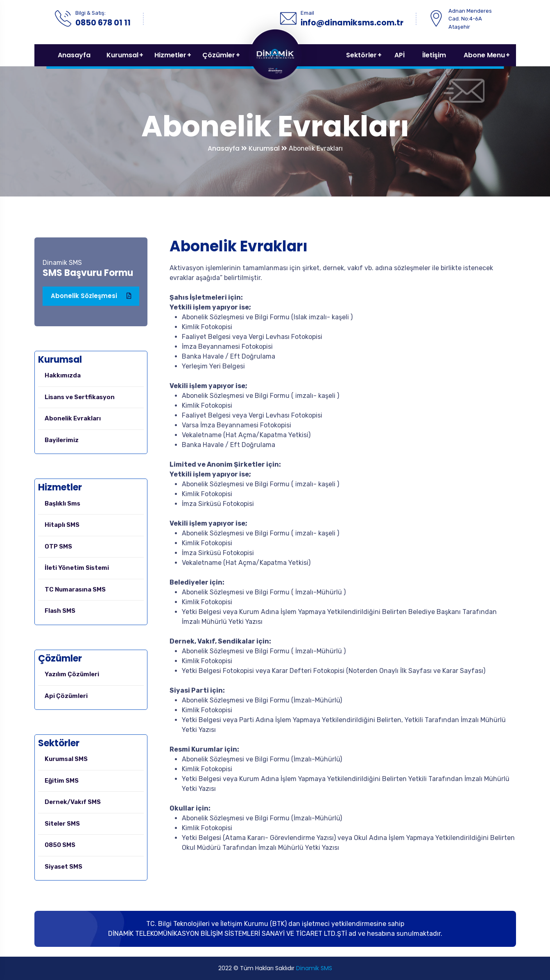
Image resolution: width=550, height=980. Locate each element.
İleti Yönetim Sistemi (77, 568)
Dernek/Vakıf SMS (73, 802)
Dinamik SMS (314, 968)
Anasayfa (74, 55)
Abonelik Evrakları (73, 418)
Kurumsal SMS (66, 759)
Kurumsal (122, 55)
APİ (399, 55)
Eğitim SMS (62, 781)
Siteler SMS (62, 824)
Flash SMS (60, 611)
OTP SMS (58, 546)
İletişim (434, 55)
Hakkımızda (63, 375)
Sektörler (361, 55)
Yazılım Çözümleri (72, 674)
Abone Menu (484, 55)
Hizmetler (170, 55)
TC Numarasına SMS (75, 589)
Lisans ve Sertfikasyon (80, 397)
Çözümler (219, 55)
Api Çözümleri (66, 696)
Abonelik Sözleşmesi (91, 296)
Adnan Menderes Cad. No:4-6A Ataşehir (470, 19)
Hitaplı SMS (62, 525)
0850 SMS (60, 845)
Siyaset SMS (63, 867)
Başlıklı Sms (62, 504)
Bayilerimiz (62, 440)
